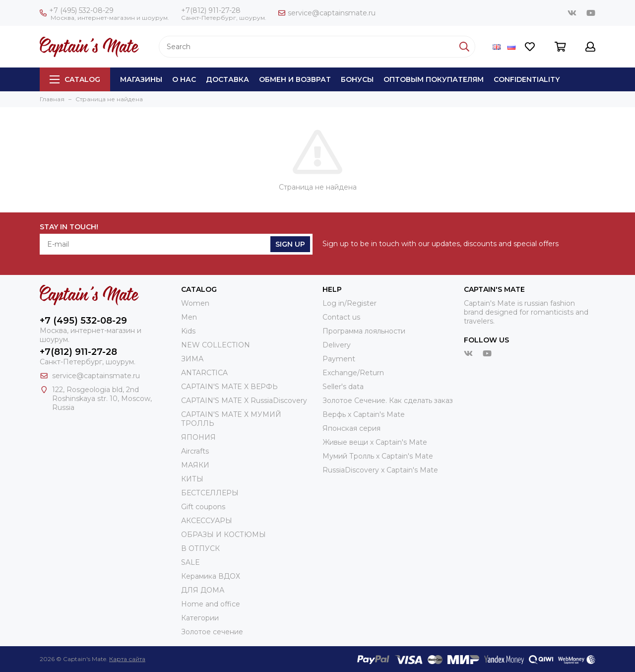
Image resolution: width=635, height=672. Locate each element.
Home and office (211, 604)
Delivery (337, 345)
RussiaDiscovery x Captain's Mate (380, 470)
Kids (188, 331)
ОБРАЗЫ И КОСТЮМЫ (223, 535)
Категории (200, 618)
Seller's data (343, 387)
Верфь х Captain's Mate (364, 414)
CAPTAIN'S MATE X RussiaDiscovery (244, 401)
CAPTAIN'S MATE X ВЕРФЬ (229, 387)
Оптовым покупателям (434, 79)
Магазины (141, 79)
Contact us (341, 317)
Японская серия (351, 428)
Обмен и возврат (295, 79)
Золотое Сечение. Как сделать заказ (388, 401)
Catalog (75, 79)
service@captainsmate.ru (327, 13)
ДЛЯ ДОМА (203, 590)
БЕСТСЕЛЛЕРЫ (210, 493)
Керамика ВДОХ (211, 576)
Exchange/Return (353, 373)
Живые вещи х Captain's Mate (375, 442)
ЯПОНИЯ (198, 437)
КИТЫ (192, 479)
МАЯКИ (195, 465)
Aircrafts (195, 451)
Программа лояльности (364, 331)
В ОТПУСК (200, 548)
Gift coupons (203, 507)
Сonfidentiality (527, 79)
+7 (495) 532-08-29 (77, 10)
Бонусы (357, 79)
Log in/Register (349, 303)
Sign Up (290, 244)
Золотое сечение (212, 632)
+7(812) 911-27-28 (211, 10)
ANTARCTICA (204, 373)
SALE (190, 562)
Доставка (227, 79)
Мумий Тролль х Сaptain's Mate (378, 456)
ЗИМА (192, 359)
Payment (339, 359)
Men (189, 317)
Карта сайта (127, 659)
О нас (184, 79)
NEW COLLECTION (216, 345)
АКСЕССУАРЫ (207, 521)
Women (195, 303)
